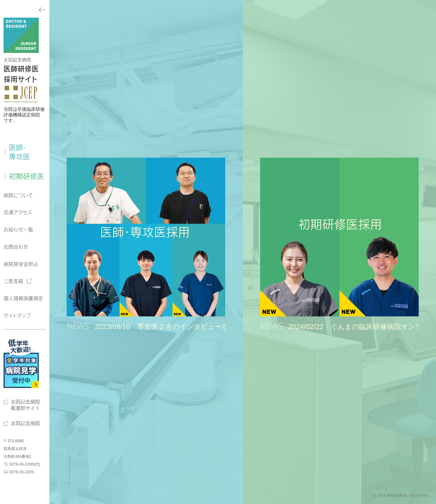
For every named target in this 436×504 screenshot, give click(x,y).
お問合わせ (16, 247)
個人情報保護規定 (23, 298)
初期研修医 (26, 176)
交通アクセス (18, 212)
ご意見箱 (13, 281)
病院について (18, 195)
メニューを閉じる (25, 9)
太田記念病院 (25, 423)
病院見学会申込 (21, 264)
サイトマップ (17, 316)
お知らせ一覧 (18, 230)
